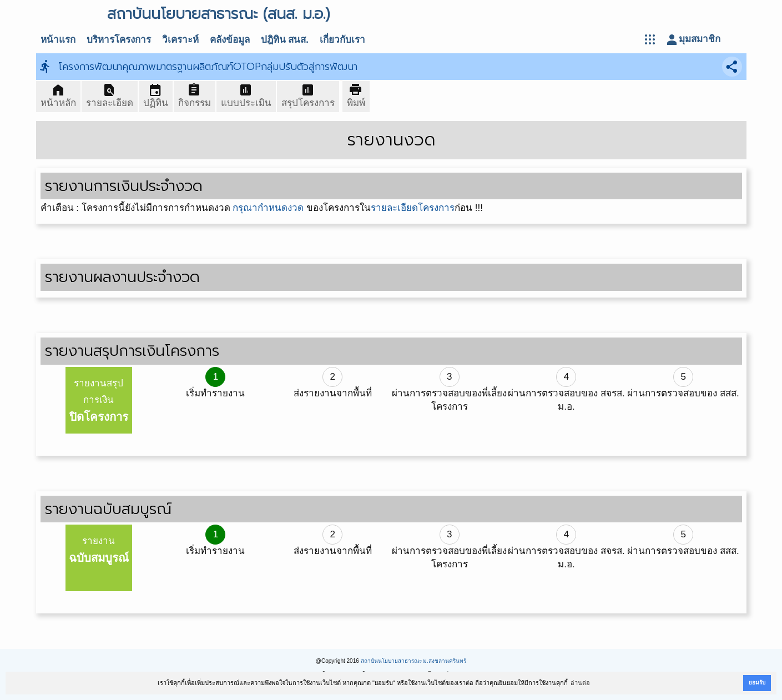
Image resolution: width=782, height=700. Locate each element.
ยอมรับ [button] (757, 683)
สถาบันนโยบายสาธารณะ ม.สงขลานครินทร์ (414, 661)
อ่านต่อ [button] (580, 683)
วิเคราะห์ (180, 40)
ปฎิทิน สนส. (285, 40)
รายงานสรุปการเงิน (99, 401)
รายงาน (99, 550)
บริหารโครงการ (119, 40)
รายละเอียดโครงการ (413, 208)
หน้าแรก (58, 40)
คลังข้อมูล (230, 40)
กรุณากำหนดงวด (268, 208)
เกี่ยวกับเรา (342, 40)
